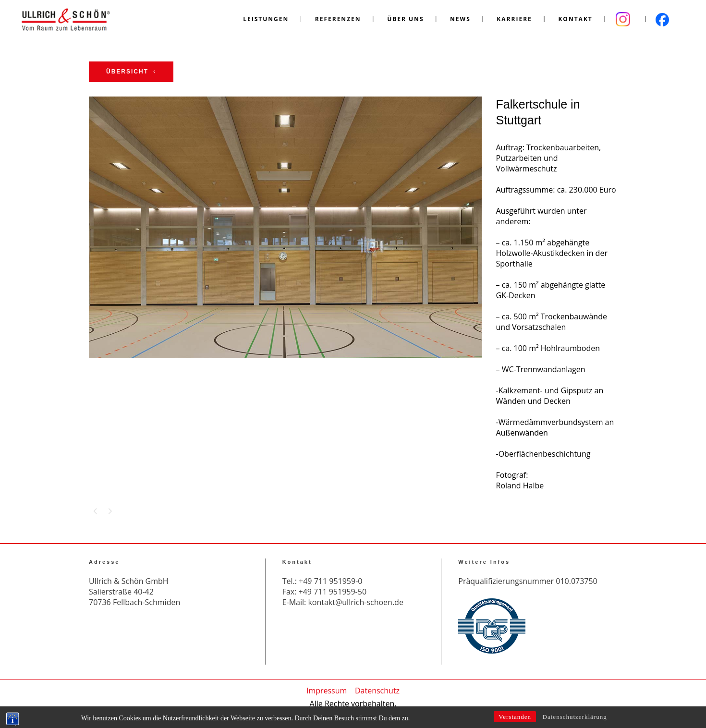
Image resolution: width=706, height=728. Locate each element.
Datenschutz (377, 691)
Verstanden (515, 719)
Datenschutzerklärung (575, 719)
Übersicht (131, 72)
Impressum (327, 691)
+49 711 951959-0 (330, 581)
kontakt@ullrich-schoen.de (355, 602)
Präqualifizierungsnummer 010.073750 (528, 581)
